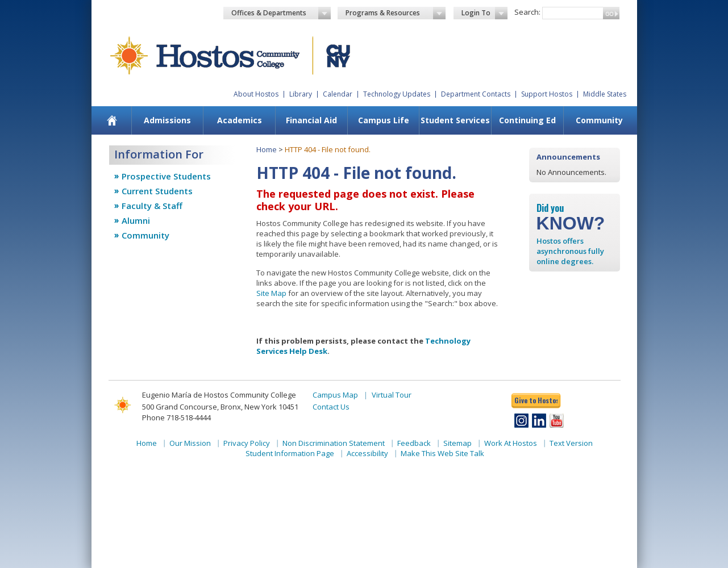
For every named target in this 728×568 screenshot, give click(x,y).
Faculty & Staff (152, 206)
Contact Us (331, 407)
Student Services (455, 120)
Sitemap (457, 443)
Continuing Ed (527, 120)
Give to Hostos (536, 400)
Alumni (136, 220)
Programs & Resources (396, 13)
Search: (527, 12)
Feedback (414, 443)
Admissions (167, 120)
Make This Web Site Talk (442, 453)
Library (301, 94)
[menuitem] (112, 120)
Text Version (571, 443)
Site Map (271, 293)
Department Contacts (476, 94)
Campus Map (335, 395)
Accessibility (367, 453)
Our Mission (190, 443)
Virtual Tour (392, 395)
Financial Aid (311, 120)
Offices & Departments (281, 13)
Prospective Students (166, 176)
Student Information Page (290, 453)
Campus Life (384, 120)
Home (267, 149)
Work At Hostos (511, 443)
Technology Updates (397, 94)
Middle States (605, 94)
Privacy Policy (247, 443)
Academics (240, 120)
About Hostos (256, 94)
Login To (484, 13)
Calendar (338, 94)
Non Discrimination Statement (334, 443)
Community (599, 120)
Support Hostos (547, 94)
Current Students (157, 191)
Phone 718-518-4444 (176, 417)
